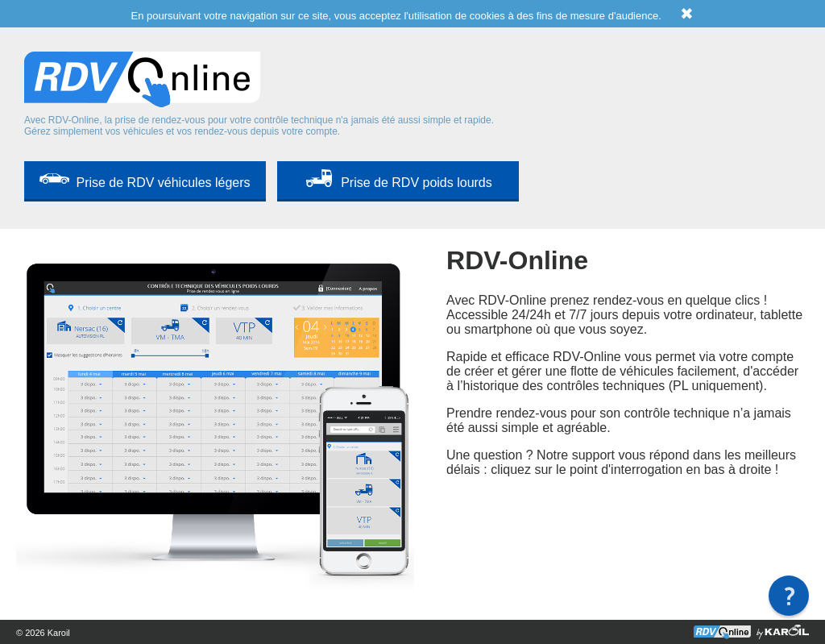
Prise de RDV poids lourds (417, 183)
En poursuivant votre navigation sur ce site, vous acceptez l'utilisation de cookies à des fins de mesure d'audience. (413, 16)
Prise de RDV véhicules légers (163, 183)
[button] (789, 596)
